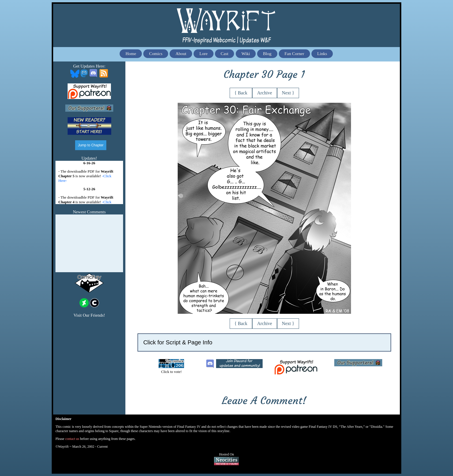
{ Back (241, 93)
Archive (265, 93)
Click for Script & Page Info (178, 342)
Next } (288, 93)
